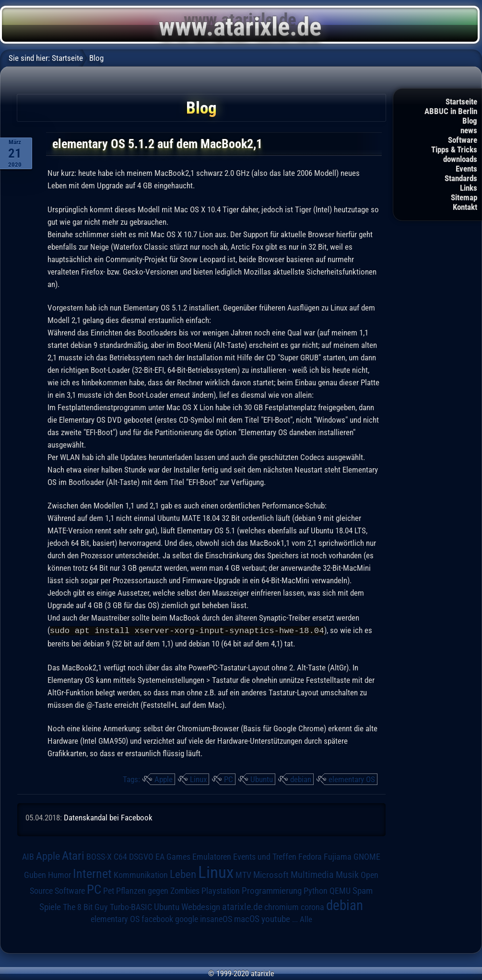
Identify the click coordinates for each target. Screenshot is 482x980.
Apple (164, 779)
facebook (157, 919)
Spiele (50, 906)
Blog (470, 121)
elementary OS (352, 779)
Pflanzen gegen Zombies (158, 890)
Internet (92, 873)
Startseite (461, 102)
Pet (109, 890)
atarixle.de (242, 906)
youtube (276, 918)
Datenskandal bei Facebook (108, 817)
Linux (198, 779)
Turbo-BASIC (131, 906)
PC (229, 779)
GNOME (367, 856)
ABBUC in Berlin (451, 111)
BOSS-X (99, 856)
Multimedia (312, 874)
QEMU (340, 890)
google (187, 919)
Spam (363, 890)
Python (316, 890)
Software (463, 140)
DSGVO (141, 856)
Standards (461, 178)
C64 (120, 856)
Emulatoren (212, 856)
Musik (347, 874)
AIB (28, 856)
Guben (35, 875)
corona (312, 907)
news (469, 130)
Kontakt (465, 207)
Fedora (310, 856)
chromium (282, 907)
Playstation (221, 890)
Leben (183, 874)
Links (469, 188)
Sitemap (464, 197)
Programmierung (272, 890)
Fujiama (338, 856)
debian (301, 779)
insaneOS (216, 919)
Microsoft (271, 874)
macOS (247, 919)
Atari (73, 855)
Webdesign (201, 907)
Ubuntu (262, 779)
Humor (59, 875)
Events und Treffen (265, 856)
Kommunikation (141, 874)
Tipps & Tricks (454, 150)
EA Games (173, 856)
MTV (243, 874)
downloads (460, 159)
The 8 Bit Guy (85, 906)
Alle (306, 919)
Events (466, 169)
